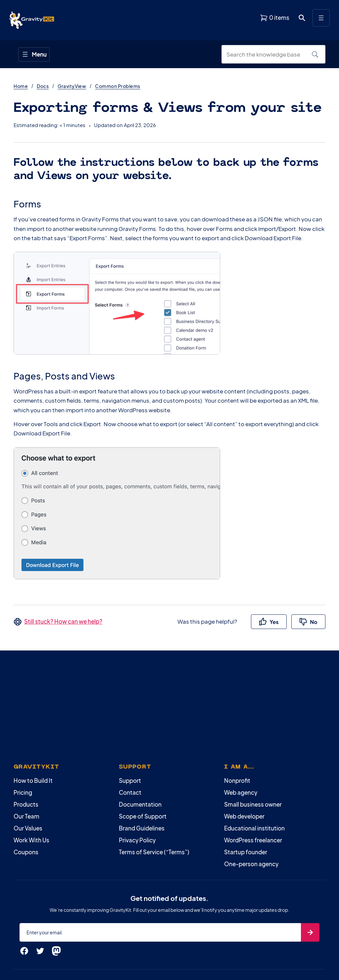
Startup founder (246, 852)
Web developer (244, 816)
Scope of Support (143, 816)
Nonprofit (237, 780)
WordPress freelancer (253, 840)
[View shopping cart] (275, 18)
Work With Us (31, 840)
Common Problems (118, 86)
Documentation (140, 804)
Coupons (26, 852)
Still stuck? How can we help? (63, 621)
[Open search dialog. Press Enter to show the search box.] (302, 18)
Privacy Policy (137, 840)
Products (26, 804)
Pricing (23, 792)
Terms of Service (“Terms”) (154, 852)
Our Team (26, 816)
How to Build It (33, 780)
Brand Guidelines (142, 828)
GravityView (72, 86)
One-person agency (251, 864)
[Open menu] (321, 18)
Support (130, 780)
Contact (130, 792)
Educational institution (254, 828)
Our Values (28, 828)
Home (21, 86)
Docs (43, 86)
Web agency (241, 792)
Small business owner (253, 804)
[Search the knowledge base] (266, 55)
